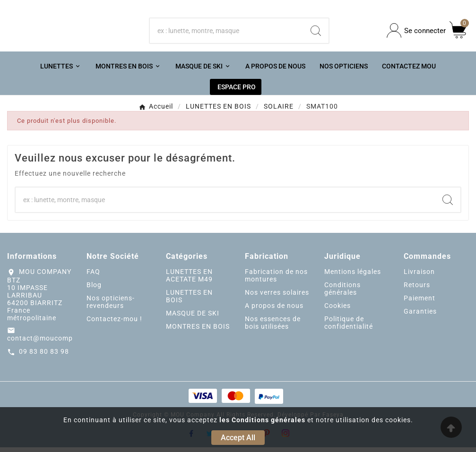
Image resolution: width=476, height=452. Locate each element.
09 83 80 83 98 (44, 356)
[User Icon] (416, 33)
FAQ (93, 276)
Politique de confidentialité (349, 327)
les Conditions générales (262, 420)
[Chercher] (226, 33)
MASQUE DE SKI (193, 317)
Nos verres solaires (277, 297)
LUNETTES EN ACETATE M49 (189, 280)
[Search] (316, 33)
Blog (94, 289)
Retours (417, 289)
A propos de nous (274, 310)
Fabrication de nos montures (276, 280)
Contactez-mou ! (114, 323)
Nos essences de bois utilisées (273, 327)
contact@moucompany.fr (50, 343)
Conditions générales (342, 293)
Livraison (419, 276)
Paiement (420, 302)
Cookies (338, 310)
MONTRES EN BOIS (198, 331)
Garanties (420, 316)
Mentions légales (353, 276)
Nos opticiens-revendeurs (111, 306)
